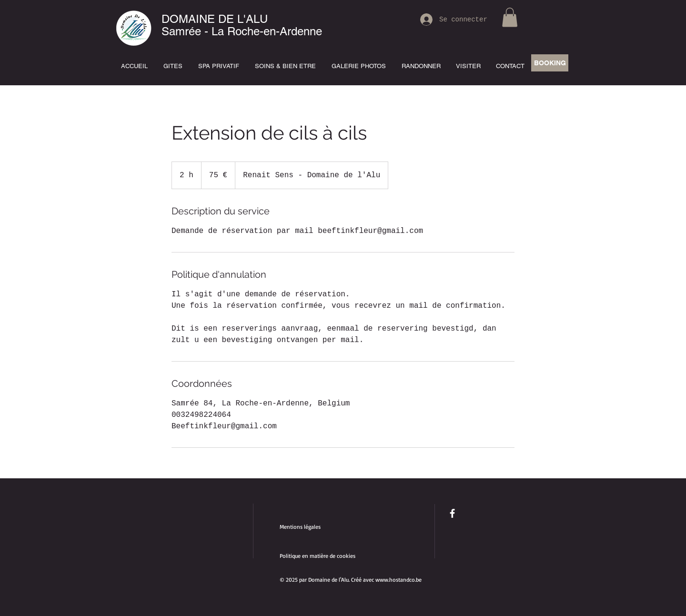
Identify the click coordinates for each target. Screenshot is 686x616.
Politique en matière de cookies (318, 556)
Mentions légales (300, 527)
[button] (510, 17)
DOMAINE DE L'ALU (215, 19)
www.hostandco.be (398, 580)
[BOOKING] (550, 63)
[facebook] (452, 513)
